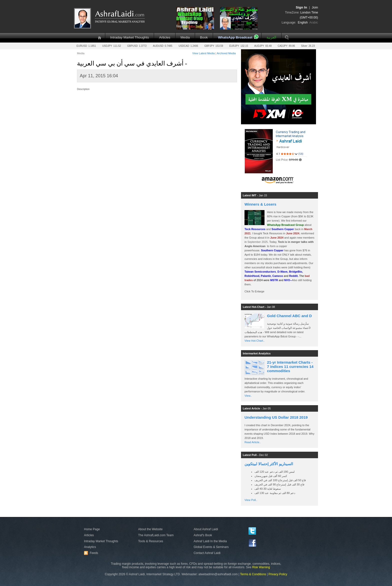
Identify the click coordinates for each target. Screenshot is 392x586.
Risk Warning (261, 567)
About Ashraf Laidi (206, 529)
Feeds (92, 553)
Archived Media (226, 53)
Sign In (301, 7)
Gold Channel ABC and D (289, 316)
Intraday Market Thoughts (130, 37)
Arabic (314, 23)
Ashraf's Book (203, 535)
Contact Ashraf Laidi (207, 553)
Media (185, 37)
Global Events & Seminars (211, 547)
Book (204, 37)
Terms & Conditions (253, 574)
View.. (248, 396)
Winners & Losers (260, 204)
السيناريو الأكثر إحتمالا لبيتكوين (269, 464)
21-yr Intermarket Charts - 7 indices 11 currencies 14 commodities (290, 367)
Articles (165, 37)
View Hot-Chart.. (255, 341)
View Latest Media (203, 53)
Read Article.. (253, 442)
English (303, 23)
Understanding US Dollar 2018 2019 (276, 417)
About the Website (150, 529)
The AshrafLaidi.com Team (156, 535)
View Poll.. (251, 500)
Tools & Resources (151, 541)
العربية (271, 37)
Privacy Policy (278, 574)
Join (315, 7)
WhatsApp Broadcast (235, 37)
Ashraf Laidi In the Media (210, 541)
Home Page (92, 529)
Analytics (90, 547)
